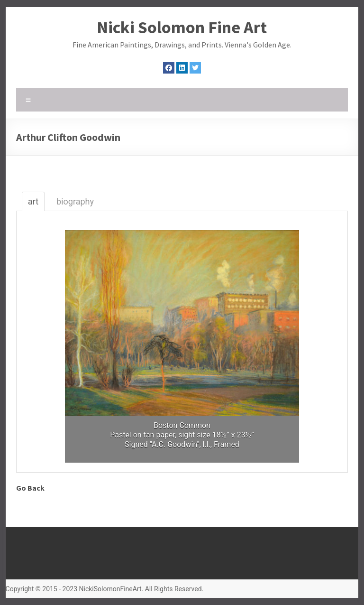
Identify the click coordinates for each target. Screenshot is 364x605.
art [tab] (33, 201)
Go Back (30, 488)
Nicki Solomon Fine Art (182, 27)
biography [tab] (75, 201)
